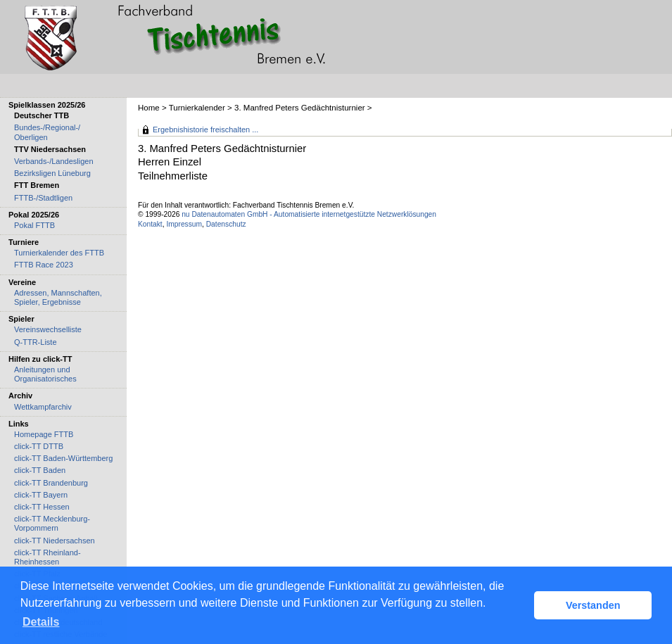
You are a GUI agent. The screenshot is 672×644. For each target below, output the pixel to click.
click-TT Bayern (41, 495)
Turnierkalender (197, 108)
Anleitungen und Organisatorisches (45, 374)
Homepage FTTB (44, 434)
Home (149, 108)
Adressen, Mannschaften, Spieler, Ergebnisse (58, 297)
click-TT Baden (40, 470)
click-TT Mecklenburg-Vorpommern (52, 523)
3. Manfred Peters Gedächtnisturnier (300, 108)
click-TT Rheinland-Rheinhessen (47, 557)
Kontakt (150, 224)
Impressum (184, 224)
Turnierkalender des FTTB (59, 253)
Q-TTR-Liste (36, 342)
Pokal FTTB (34, 225)
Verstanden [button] (593, 605)
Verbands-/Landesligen (54, 161)
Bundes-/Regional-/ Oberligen (47, 132)
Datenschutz (226, 224)
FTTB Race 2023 (44, 265)
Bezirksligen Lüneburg (52, 173)
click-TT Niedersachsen (55, 541)
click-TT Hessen (42, 507)
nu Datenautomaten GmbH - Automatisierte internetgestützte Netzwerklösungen (309, 214)
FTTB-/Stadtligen (43, 198)
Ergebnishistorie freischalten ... (205, 130)
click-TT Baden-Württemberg (63, 458)
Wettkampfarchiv (43, 407)
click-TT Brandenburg (51, 483)
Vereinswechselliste (48, 329)
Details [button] (41, 622)
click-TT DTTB (39, 446)
